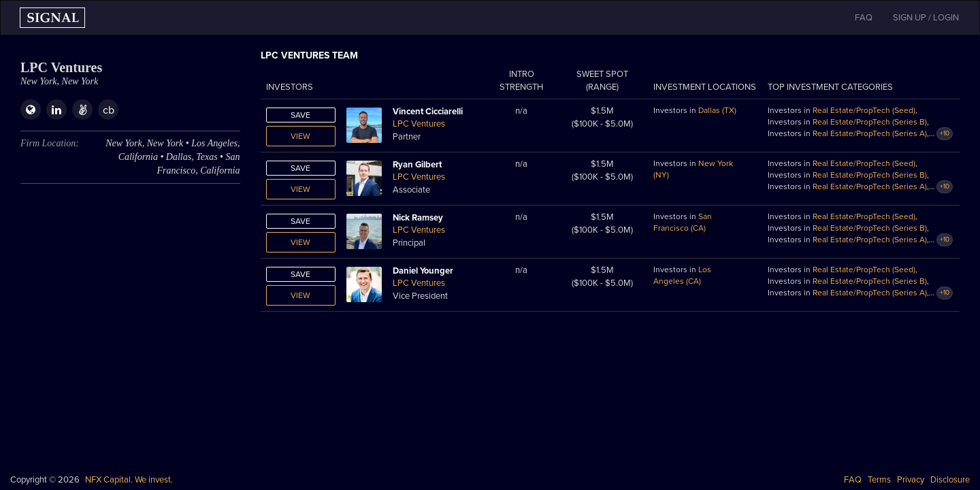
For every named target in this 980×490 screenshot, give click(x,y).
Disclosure (950, 480)
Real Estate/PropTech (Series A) (870, 133)
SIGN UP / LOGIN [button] (926, 18)
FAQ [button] (864, 18)
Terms (879, 480)
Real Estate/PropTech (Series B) (870, 122)
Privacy (911, 480)
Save (300, 115)
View (300, 136)
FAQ (853, 480)
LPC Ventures (419, 124)
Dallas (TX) (717, 110)
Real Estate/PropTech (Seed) (864, 110)
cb (109, 110)
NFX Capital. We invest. (129, 480)
